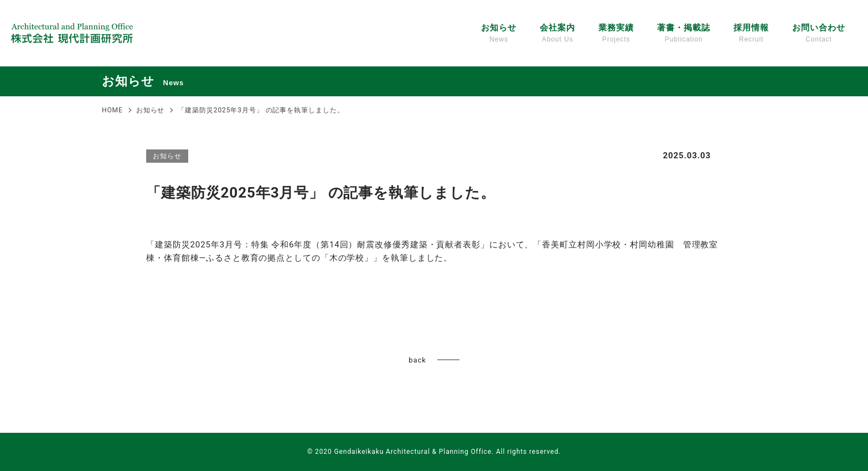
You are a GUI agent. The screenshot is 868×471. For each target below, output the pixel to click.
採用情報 (751, 34)
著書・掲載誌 (683, 34)
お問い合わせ (818, 34)
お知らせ (499, 34)
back (417, 360)
